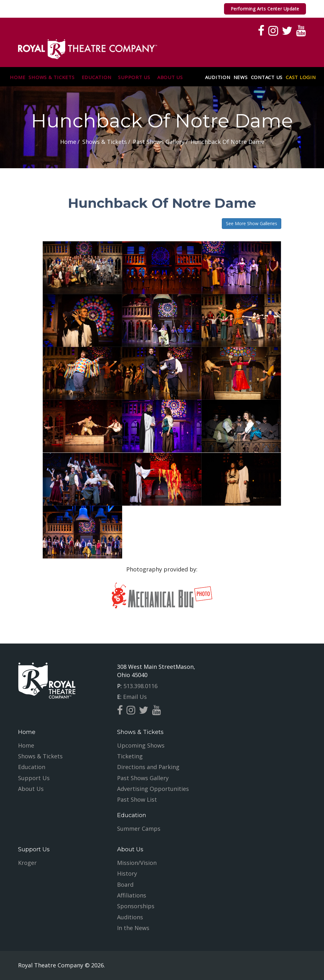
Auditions (130, 917)
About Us (170, 77)
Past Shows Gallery (143, 778)
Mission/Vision (137, 863)
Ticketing (130, 756)
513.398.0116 (140, 686)
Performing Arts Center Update (265, 9)
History (127, 873)
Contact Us (267, 77)
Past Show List (137, 799)
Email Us (134, 697)
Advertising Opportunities (153, 789)
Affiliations (132, 895)
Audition (218, 77)
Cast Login (301, 77)
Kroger (27, 863)
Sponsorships (136, 906)
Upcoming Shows (141, 745)
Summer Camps (139, 829)
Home (18, 77)
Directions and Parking (148, 767)
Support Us (134, 77)
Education (97, 77)
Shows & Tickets (51, 77)
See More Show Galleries (252, 223)
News (241, 77)
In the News (133, 928)
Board (125, 884)
